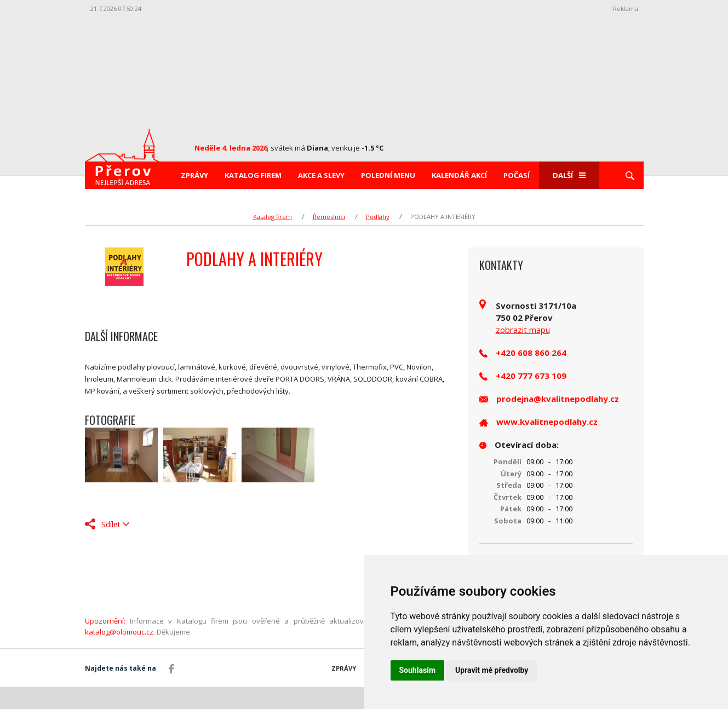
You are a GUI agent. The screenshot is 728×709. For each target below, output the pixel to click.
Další (569, 175)
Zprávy (194, 175)
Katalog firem (253, 175)
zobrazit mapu (523, 330)
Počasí (517, 175)
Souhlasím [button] (418, 670)
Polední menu (388, 175)
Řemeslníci (329, 217)
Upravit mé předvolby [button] (492, 670)
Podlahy (378, 217)
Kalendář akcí (459, 175)
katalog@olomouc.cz (119, 632)
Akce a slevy (321, 175)
